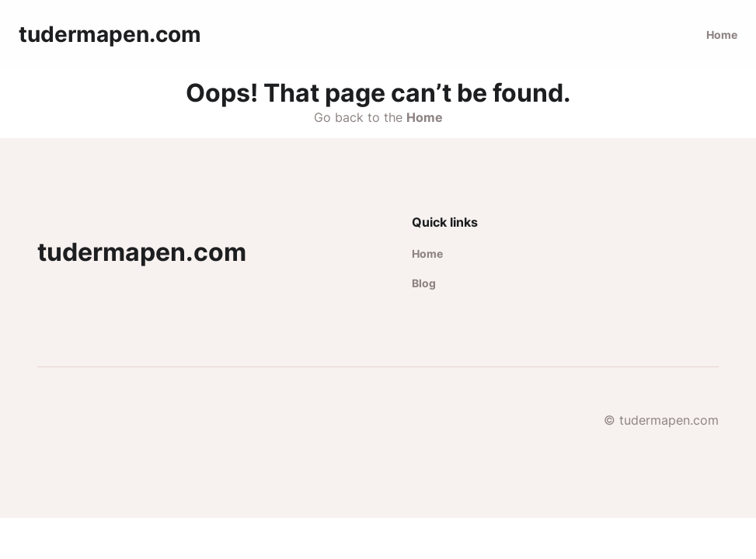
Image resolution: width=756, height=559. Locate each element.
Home (722, 35)
